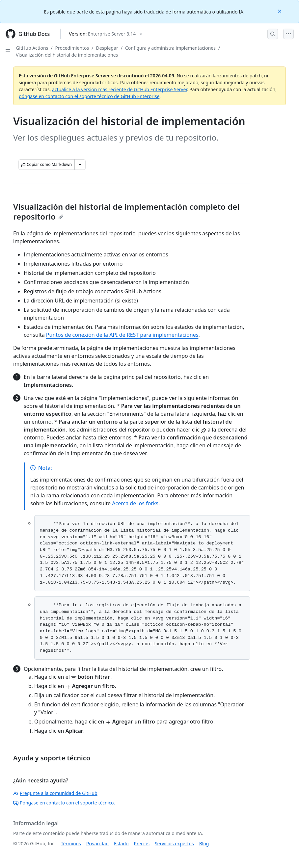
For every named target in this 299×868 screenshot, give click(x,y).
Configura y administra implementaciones (170, 48)
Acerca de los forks (135, 503)
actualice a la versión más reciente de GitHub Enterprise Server (120, 89)
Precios (142, 843)
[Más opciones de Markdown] (80, 165)
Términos (71, 843)
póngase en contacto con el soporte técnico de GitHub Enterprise (89, 96)
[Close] (280, 11)
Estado (121, 843)
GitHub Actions (32, 48)
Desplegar (107, 48)
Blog (204, 843)
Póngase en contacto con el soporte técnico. (64, 803)
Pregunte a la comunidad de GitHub (55, 793)
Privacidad (97, 843)
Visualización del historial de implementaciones (67, 55)
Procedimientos (72, 48)
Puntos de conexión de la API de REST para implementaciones (122, 335)
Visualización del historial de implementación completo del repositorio (126, 211)
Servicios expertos (174, 843)
